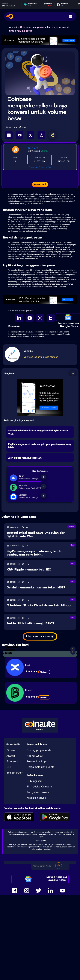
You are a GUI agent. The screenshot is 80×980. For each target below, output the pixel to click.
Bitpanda (29, 690)
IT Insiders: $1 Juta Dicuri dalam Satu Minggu (39, 605)
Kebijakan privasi (37, 798)
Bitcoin (11, 750)
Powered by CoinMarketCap (40, 167)
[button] (73, 373)
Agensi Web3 (35, 756)
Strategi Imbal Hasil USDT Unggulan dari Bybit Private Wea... (36, 534)
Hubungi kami (35, 781)
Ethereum (12, 761)
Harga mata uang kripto (41, 767)
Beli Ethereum (15, 773)
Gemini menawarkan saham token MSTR (36, 587)
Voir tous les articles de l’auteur (41, 357)
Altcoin (11, 756)
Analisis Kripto (10, 651)
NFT (9, 767)
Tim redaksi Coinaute (39, 787)
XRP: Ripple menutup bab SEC (25, 458)
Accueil (13, 27)
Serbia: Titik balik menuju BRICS (30, 623)
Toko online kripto (37, 761)
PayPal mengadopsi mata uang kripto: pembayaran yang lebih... (35, 553)
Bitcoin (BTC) (33, 148)
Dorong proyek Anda (39, 750)
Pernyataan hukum (38, 792)
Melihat (44, 672)
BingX (28, 665)
